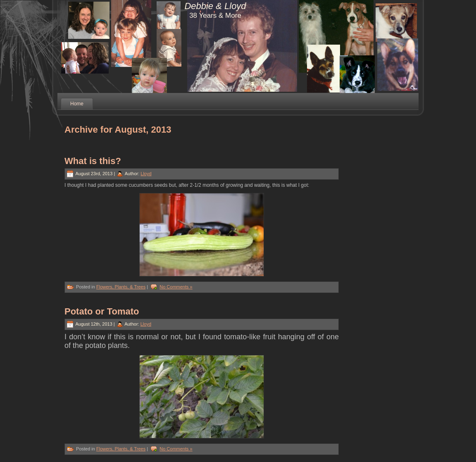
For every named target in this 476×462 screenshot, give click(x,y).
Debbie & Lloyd (215, 6)
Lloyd (146, 174)
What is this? (93, 161)
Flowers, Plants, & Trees (121, 287)
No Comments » (176, 287)
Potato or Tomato (102, 311)
